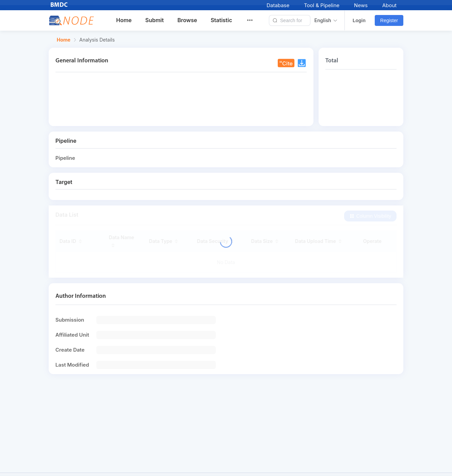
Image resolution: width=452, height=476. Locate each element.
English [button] (326, 20)
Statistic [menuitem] (221, 20)
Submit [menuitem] (155, 20)
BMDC (59, 5)
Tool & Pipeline (322, 5)
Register (389, 20)
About (389, 5)
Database (278, 5)
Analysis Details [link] (97, 40)
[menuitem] (254, 20)
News (361, 5)
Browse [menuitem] (187, 20)
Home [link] (64, 40)
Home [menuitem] (124, 20)
